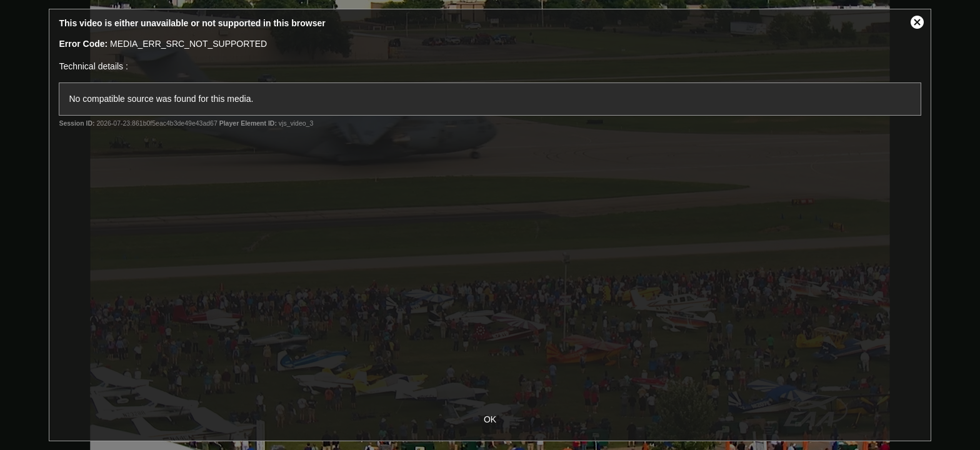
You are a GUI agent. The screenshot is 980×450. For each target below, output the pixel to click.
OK (490, 419)
